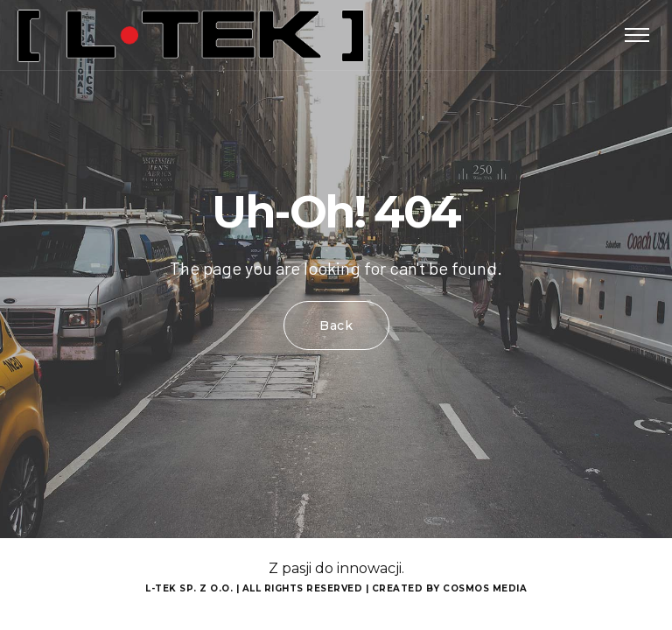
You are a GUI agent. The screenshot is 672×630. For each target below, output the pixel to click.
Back (336, 325)
